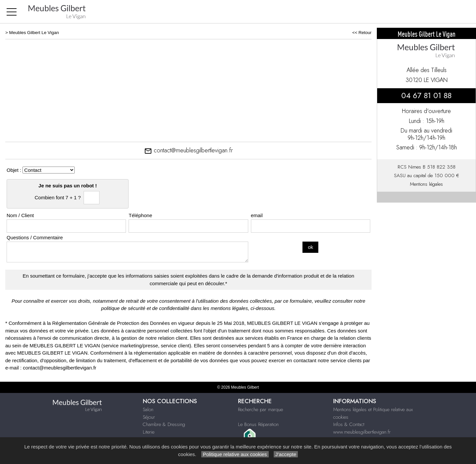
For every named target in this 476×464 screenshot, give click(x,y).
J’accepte (286, 454)
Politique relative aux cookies (235, 454)
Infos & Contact (349, 424)
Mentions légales (426, 184)
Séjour (149, 417)
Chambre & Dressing (164, 424)
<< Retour (362, 33)
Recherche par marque (260, 409)
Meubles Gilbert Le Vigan (34, 33)
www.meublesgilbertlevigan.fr (362, 432)
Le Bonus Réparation (258, 424)
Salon (148, 409)
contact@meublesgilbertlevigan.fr (188, 150)
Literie (149, 432)
